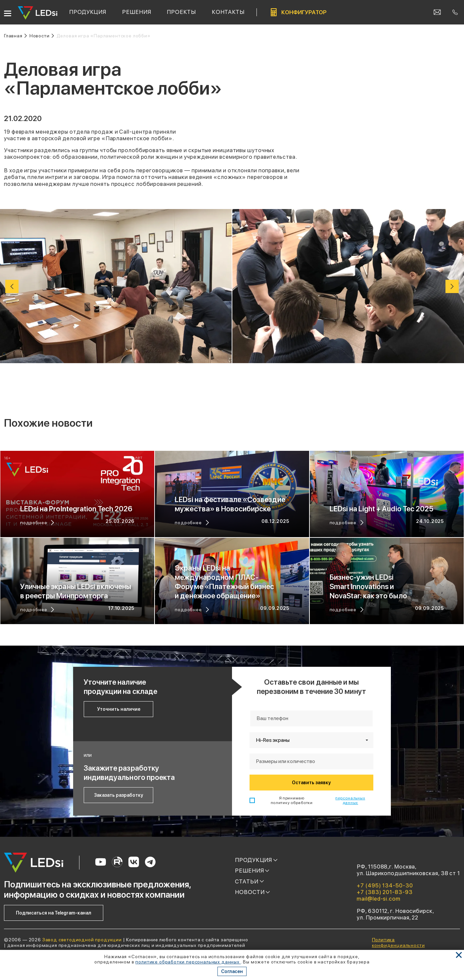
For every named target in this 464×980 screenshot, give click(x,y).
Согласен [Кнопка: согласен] (232, 971)
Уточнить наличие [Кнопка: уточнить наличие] (119, 709)
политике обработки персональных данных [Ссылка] (188, 962)
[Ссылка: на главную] (15, 36)
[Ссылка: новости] (42, 36)
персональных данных (350, 800)
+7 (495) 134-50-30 (385, 885)
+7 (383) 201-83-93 (385, 892)
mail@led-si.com (379, 899)
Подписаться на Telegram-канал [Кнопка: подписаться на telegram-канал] (54, 913)
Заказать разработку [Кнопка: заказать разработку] (118, 795)
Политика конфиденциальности (398, 942)
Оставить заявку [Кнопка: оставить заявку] (311, 783)
